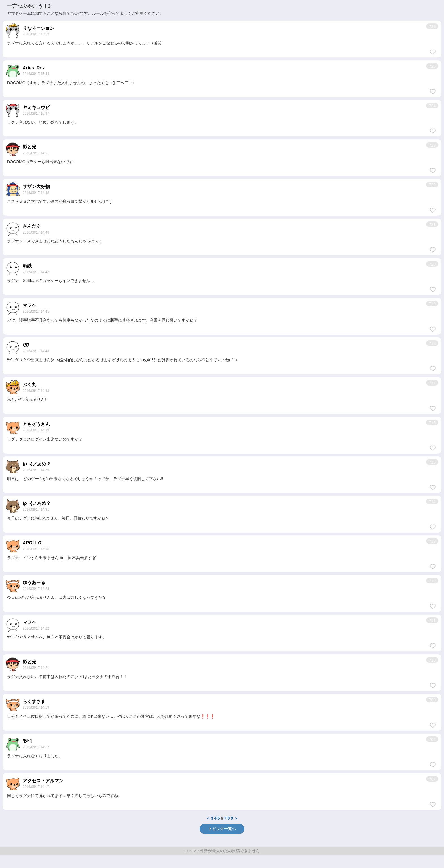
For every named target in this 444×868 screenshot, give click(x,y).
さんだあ (32, 226)
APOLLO (32, 543)
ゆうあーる (34, 582)
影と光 (29, 147)
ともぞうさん (36, 424)
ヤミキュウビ (36, 107)
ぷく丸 (29, 385)
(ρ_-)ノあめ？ (37, 464)
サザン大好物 (36, 186)
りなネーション (39, 28)
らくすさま (34, 701)
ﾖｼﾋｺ (27, 741)
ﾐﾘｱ (26, 345)
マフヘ (29, 305)
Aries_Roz (34, 68)
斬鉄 (27, 266)
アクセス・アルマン (43, 781)
